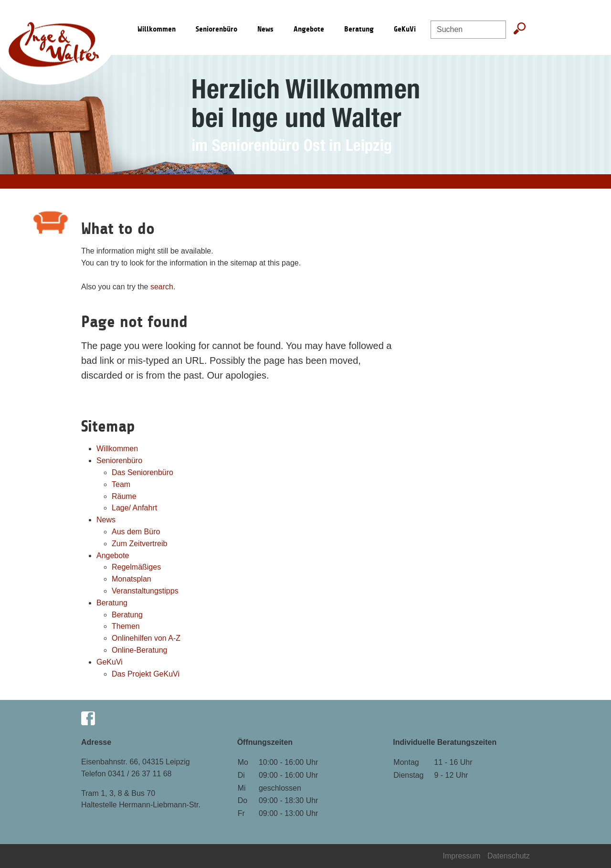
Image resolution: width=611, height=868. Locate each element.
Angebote (309, 29)
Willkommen (117, 449)
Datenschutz (509, 856)
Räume (124, 496)
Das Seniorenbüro (142, 472)
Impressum (463, 856)
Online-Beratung (140, 650)
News (265, 29)
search (162, 287)
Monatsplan (132, 579)
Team (121, 484)
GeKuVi (405, 29)
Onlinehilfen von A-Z (146, 638)
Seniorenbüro (216, 29)
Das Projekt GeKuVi (146, 674)
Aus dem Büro (136, 532)
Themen (126, 626)
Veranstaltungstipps (145, 591)
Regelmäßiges (136, 567)
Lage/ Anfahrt (134, 508)
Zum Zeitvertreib (139, 544)
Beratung (359, 29)
